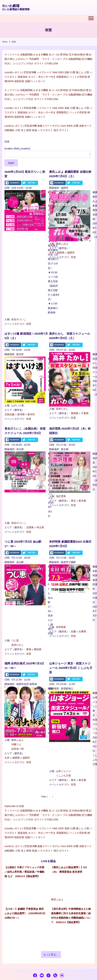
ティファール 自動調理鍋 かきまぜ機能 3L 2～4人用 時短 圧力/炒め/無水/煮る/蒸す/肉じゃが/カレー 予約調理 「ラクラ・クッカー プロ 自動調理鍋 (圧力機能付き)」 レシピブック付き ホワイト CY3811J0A (48, 59)
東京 (73, 501)
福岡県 (61, 253)
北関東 (30, 527)
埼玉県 (40, 527)
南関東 (75, 413)
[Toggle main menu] (48, 18)
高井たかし (62, 409)
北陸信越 (9, 414)
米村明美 (61, 627)
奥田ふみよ (62, 244)
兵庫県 (82, 632)
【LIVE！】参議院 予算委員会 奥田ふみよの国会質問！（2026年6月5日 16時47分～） (25, 913)
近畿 (73, 632)
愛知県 (38, 649)
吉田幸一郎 (18, 749)
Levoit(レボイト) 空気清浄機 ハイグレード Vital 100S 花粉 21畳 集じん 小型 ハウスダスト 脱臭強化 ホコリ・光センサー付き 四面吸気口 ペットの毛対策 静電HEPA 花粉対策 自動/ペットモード (48, 77)
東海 (29, 649)
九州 (52, 253)
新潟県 (21, 414)
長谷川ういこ (19, 319)
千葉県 (85, 413)
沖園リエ (16, 744)
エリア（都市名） (59, 248)
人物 (7, 319)
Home (5, 42)
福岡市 (71, 253)
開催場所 (54, 188)
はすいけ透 (18, 405)
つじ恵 (15, 640)
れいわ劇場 (11, 6)
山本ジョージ (63, 771)
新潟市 (31, 414)
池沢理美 (61, 496)
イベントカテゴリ (14, 324)
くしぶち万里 (63, 776)
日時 (7, 188)
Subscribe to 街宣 (14, 806)
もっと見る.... (51, 955)
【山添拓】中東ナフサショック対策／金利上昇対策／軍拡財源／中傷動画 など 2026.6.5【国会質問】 (24, 872)
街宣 (29, 324)
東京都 (82, 501)
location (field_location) (17, 149)
